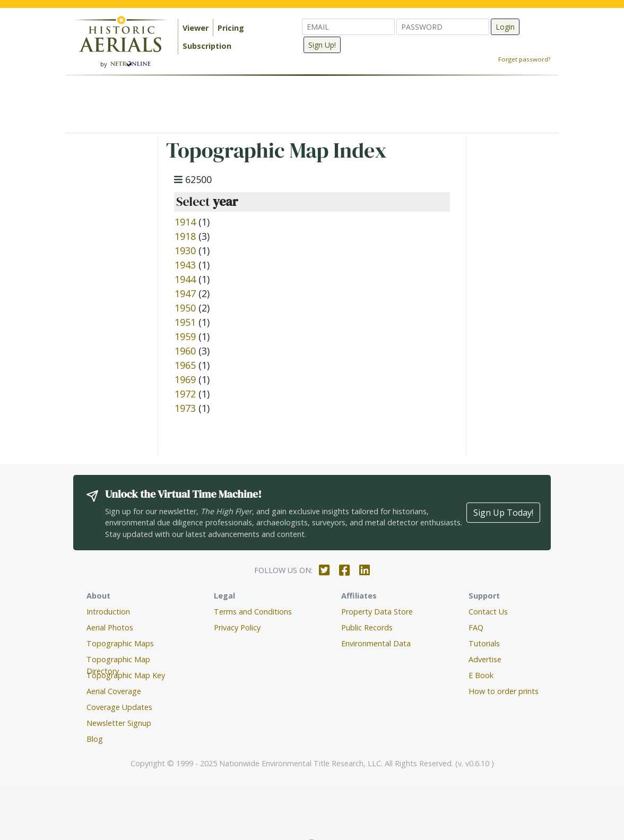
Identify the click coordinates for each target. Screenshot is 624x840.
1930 (185, 250)
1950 (185, 308)
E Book (481, 675)
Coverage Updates (119, 707)
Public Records (367, 627)
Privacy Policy (237, 627)
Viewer (196, 28)
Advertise (485, 659)
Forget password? (524, 59)
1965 (185, 365)
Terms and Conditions (253, 612)
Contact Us (488, 612)
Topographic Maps (120, 643)
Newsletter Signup (119, 723)
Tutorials (484, 643)
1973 (185, 408)
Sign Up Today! (503, 513)
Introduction (108, 612)
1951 (185, 322)
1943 (185, 265)
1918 (185, 236)
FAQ (476, 627)
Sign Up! (322, 45)
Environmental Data (376, 643)
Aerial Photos (110, 627)
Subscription (207, 46)
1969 (185, 379)
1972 (185, 394)
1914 (185, 222)
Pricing (231, 28)
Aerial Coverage (114, 691)
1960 (185, 351)
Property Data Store (377, 612)
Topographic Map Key (126, 675)
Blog (95, 739)
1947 (185, 293)
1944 (185, 279)
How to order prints (504, 691)
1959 (185, 336)
